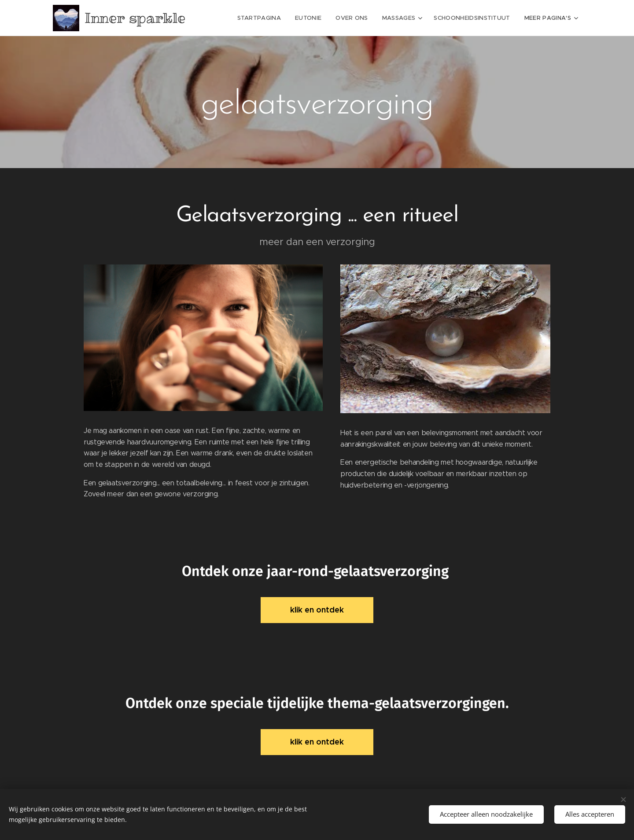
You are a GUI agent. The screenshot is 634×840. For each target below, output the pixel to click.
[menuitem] (265, 18)
